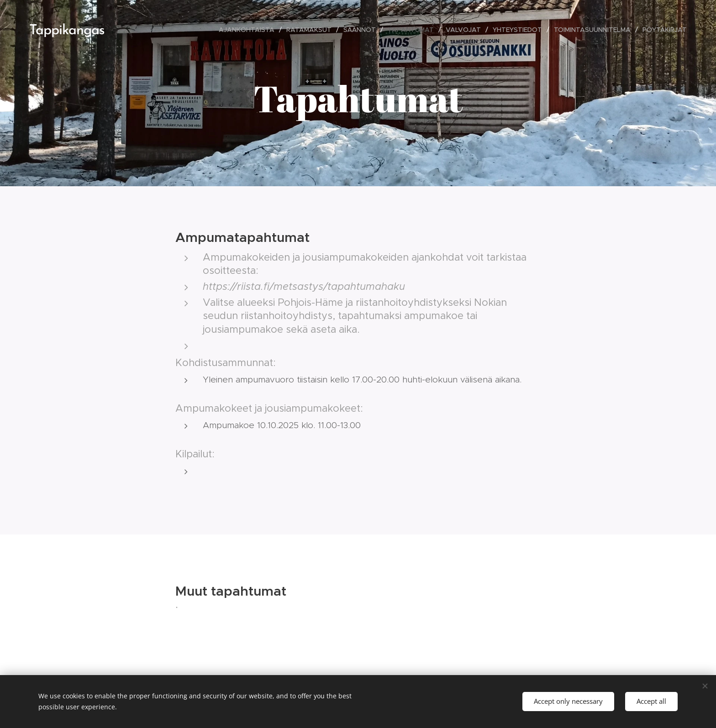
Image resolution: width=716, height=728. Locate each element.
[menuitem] (249, 30)
